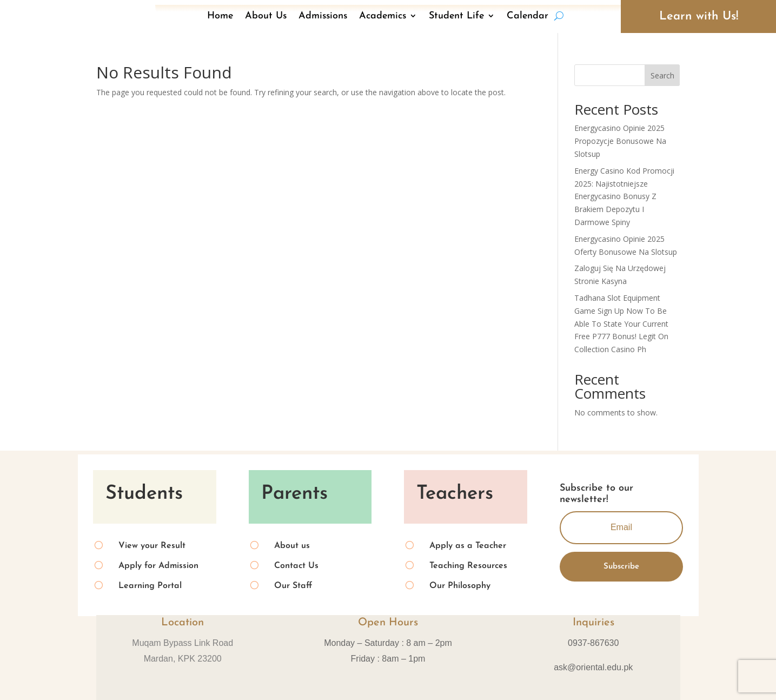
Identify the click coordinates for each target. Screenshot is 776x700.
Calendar (528, 16)
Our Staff (293, 586)
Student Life (456, 16)
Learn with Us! (699, 16)
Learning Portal (150, 586)
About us (292, 546)
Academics (383, 16)
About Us (266, 16)
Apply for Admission (158, 566)
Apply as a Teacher (468, 546)
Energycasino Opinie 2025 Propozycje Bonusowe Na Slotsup (620, 141)
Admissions (323, 16)
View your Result (152, 546)
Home (220, 16)
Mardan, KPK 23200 (183, 659)
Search (662, 75)
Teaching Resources (468, 566)
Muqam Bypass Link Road (183, 643)
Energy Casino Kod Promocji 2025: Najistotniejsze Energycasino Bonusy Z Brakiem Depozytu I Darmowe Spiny (624, 196)
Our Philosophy (460, 586)
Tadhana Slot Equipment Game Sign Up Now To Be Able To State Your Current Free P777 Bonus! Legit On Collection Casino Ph (621, 323)
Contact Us (296, 566)
